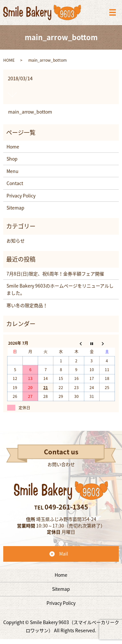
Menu (13, 171)
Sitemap (15, 208)
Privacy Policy (21, 196)
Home (13, 147)
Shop (12, 159)
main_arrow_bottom (30, 112)
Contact (15, 183)
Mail (64, 554)
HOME (9, 60)
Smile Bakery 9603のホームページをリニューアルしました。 (60, 289)
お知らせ (16, 241)
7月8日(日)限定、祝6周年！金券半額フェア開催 (55, 274)
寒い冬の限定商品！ (27, 305)
